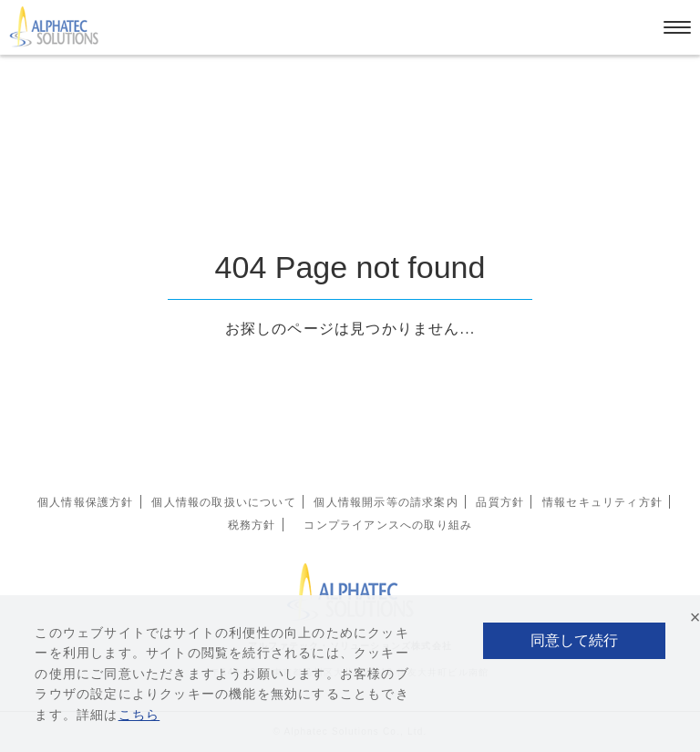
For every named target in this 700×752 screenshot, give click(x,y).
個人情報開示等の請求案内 (386, 502)
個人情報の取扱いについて (223, 502)
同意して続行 (574, 640)
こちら (139, 715)
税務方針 (252, 525)
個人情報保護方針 (86, 502)
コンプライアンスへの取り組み (388, 525)
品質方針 (500, 502)
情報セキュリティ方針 (602, 502)
